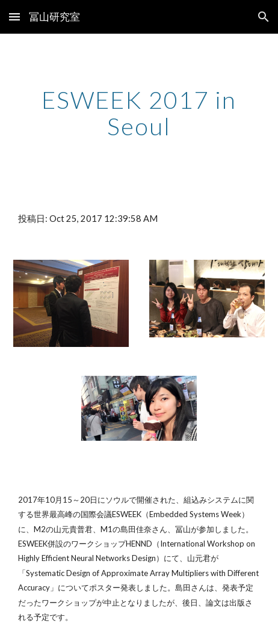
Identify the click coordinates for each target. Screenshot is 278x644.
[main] (139, 113)
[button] (14, 17)
